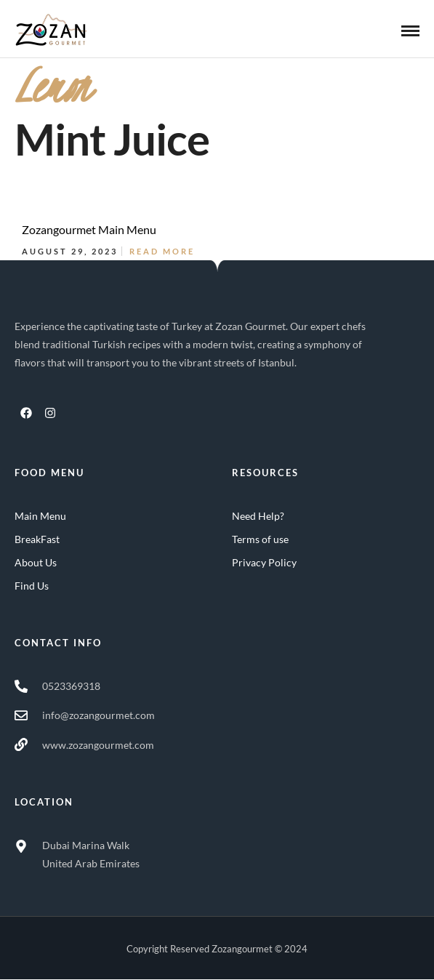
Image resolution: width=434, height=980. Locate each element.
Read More (162, 251)
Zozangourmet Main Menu (89, 229)
